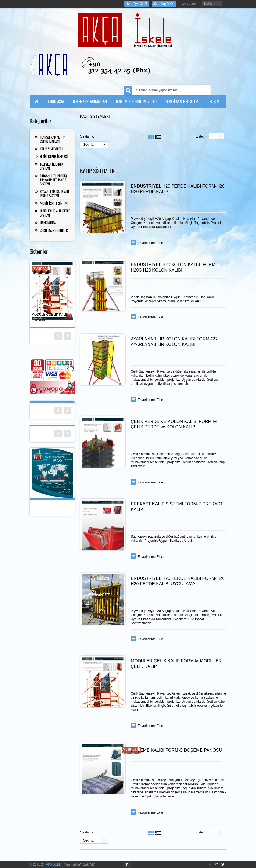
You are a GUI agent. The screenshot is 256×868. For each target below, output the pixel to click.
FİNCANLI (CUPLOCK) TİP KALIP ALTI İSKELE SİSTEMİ (53, 180)
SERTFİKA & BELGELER (54, 230)
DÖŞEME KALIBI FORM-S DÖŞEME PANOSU (176, 750)
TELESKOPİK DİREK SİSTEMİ (51, 166)
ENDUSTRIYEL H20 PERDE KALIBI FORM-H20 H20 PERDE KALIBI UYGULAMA (178, 581)
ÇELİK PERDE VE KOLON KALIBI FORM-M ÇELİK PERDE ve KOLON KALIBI (174, 424)
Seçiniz (88, 145)
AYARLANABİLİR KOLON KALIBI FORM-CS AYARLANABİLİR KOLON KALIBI (174, 342)
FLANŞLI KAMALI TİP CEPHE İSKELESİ (52, 139)
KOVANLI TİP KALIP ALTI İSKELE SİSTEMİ (54, 194)
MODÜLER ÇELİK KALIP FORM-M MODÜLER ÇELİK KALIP (176, 664)
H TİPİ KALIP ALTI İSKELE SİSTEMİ (55, 213)
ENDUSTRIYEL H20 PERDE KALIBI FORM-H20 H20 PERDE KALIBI (178, 189)
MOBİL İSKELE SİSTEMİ (54, 203)
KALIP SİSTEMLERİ (51, 149)
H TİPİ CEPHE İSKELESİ (54, 156)
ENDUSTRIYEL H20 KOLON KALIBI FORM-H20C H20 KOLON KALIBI (174, 267)
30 (213, 136)
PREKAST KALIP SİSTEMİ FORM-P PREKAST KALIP (177, 507)
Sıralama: (87, 136)
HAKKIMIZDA (48, 223)
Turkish (209, 4)
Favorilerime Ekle (150, 243)
